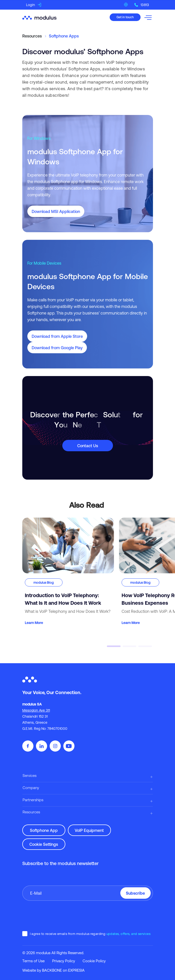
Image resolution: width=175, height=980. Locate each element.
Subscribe (135, 893)
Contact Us (88, 446)
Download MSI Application (56, 211)
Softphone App (44, 830)
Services (30, 776)
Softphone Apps (64, 36)
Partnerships (33, 800)
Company (31, 788)
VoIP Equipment (89, 830)
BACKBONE (52, 970)
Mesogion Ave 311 (36, 710)
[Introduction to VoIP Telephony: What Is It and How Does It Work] (68, 572)
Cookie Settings (44, 844)
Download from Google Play (57, 348)
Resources (31, 812)
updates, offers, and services (128, 934)
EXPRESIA (76, 970)
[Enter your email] (88, 893)
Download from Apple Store (57, 336)
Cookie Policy (94, 961)
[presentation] (61, 916)
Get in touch (125, 17)
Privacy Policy (64, 961)
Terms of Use (33, 961)
